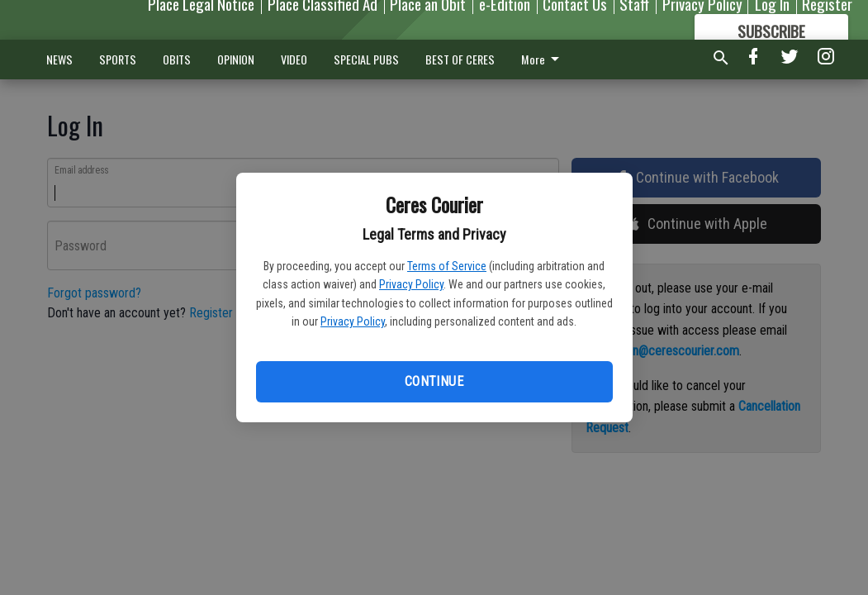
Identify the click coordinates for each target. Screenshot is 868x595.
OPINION (236, 59)
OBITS (177, 59)
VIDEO (294, 59)
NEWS (59, 59)
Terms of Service (447, 266)
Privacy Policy (411, 284)
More (543, 59)
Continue (434, 381)
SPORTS (118, 59)
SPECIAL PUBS (366, 59)
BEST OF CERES (460, 59)
